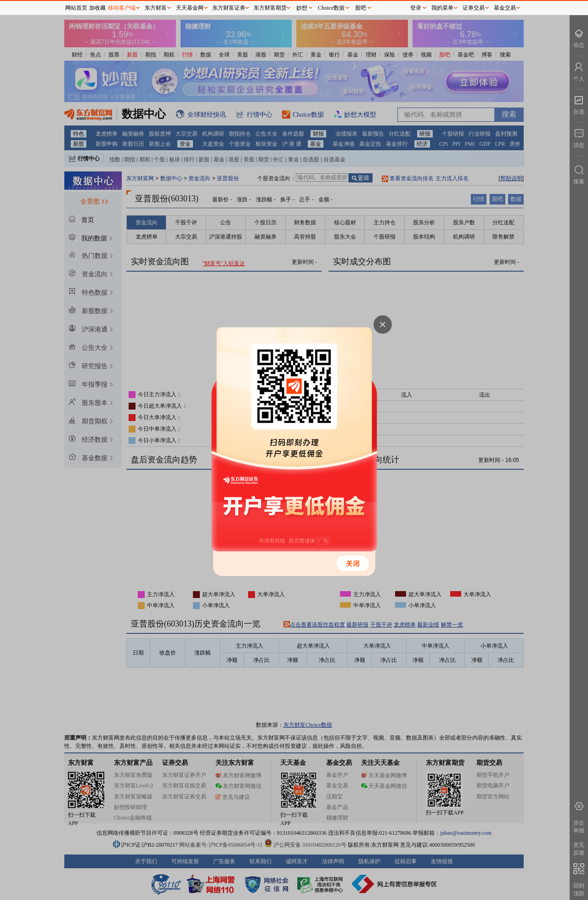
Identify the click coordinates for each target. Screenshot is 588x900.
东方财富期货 (270, 8)
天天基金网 (190, 8)
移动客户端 (122, 8)
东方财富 (156, 8)
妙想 (302, 8)
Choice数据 (331, 8)
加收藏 (97, 8)
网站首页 (76, 8)
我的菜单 (442, 8)
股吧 (361, 8)
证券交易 (474, 8)
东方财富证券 (229, 8)
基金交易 (505, 8)
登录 (416, 8)
